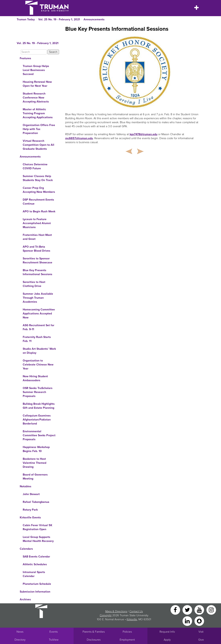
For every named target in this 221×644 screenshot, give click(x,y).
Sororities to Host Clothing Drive (34, 284)
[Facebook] (176, 610)
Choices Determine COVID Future (35, 166)
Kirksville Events (30, 517)
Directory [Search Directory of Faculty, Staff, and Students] (20, 640)
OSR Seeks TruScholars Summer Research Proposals (38, 392)
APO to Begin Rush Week (39, 211)
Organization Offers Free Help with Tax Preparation (39, 129)
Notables (26, 486)
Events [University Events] (54, 632)
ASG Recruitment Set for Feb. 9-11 (38, 327)
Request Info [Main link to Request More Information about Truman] (167, 632)
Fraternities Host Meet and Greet (37, 237)
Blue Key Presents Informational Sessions (37, 272)
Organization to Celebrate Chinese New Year (38, 365)
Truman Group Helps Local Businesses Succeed (36, 70)
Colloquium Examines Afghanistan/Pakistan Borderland (37, 420)
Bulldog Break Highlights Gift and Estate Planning (39, 406)
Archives (25, 599)
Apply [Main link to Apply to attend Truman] (167, 640)
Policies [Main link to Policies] (127, 632)
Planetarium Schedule (37, 584)
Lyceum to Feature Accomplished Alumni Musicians (37, 223)
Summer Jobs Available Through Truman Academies (38, 298)
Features (25, 58)
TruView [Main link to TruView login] (54, 640)
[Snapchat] (199, 621)
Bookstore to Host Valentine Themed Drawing (35, 463)
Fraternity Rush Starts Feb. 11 (37, 339)
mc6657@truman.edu (79, 138)
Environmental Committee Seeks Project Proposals (39, 435)
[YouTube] (200, 610)
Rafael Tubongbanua (36, 502)
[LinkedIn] (188, 621)
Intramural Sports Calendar (34, 574)
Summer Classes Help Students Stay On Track (38, 178)
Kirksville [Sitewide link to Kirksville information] (132, 619)
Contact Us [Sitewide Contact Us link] (136, 611)
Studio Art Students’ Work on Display (39, 351)
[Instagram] (211, 610)
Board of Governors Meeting (35, 477)
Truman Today (26, 19)
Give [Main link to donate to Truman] (201, 640)
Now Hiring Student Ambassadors (35, 378)
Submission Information (35, 592)
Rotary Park (30, 510)
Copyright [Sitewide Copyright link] (106, 615)
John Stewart (31, 494)
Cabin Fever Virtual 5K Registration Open (37, 527)
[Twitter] (188, 610)
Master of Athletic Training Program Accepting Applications (38, 113)
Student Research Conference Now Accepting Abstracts (36, 98)
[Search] (34, 52)
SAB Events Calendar (36, 557)
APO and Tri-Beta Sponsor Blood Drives (37, 249)
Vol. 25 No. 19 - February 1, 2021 (59, 19)
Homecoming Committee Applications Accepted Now (39, 314)
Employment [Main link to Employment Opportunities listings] (127, 640)
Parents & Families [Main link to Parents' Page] (94, 632)
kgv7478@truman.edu (144, 134)
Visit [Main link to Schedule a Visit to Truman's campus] (201, 632)
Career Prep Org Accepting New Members (39, 190)
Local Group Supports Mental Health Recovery (38, 539)
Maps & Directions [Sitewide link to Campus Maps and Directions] (116, 611)
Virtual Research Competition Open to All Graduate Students (38, 145)
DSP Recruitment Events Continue (38, 202)
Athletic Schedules (35, 564)
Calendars (26, 549)
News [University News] (20, 632)
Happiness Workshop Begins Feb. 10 (36, 449)
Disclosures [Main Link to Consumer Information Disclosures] (94, 640)
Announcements (94, 19)
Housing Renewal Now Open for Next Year (37, 84)
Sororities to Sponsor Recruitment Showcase (37, 260)
